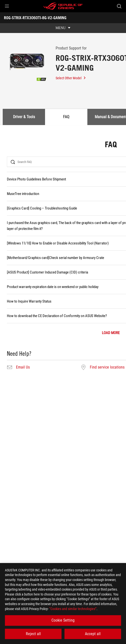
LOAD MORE (111, 333)
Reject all (33, 634)
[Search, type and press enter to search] (119, 6)
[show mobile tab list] (63, 28)
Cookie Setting (63, 620)
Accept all (93, 634)
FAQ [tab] (66, 117)
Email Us (23, 367)
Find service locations (107, 367)
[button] (7, 6)
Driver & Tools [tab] (24, 117)
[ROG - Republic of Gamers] (63, 6)
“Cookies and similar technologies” (73, 609)
